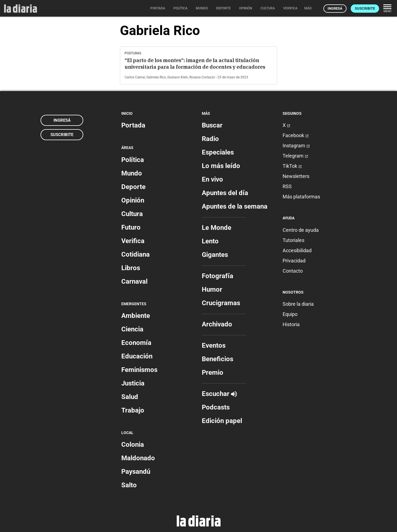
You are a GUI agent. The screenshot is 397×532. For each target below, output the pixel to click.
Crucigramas (221, 303)
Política (133, 160)
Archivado (217, 324)
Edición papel (222, 421)
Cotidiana (136, 254)
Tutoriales (293, 240)
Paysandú (136, 472)
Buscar (212, 125)
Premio (213, 373)
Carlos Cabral (135, 77)
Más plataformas (301, 197)
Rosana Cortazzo (202, 77)
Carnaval (134, 281)
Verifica (133, 241)
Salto (129, 485)
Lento (210, 241)
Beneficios (218, 359)
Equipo (290, 314)
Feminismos (139, 370)
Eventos (214, 345)
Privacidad (294, 261)
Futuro (131, 227)
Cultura (132, 214)
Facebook (296, 135)
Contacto (293, 271)
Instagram (296, 146)
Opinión (133, 200)
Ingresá (335, 8)
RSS (287, 186)
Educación (137, 356)
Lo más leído (221, 166)
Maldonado (138, 458)
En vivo (212, 179)
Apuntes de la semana (235, 206)
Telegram (295, 156)
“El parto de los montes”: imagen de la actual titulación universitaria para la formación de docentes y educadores (195, 64)
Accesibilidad (297, 250)
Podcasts (216, 407)
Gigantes (215, 255)
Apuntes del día (225, 193)
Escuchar (219, 394)
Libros (131, 268)
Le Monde (217, 228)
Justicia (133, 383)
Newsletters (296, 176)
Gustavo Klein (178, 77)
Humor (212, 289)
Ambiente (136, 316)
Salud (130, 397)
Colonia (133, 445)
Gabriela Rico (156, 77)
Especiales (218, 152)
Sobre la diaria (298, 304)
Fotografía (218, 276)
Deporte (133, 187)
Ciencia (132, 329)
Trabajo (133, 410)
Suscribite (365, 8)
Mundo (132, 173)
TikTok (292, 166)
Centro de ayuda (301, 230)
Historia (291, 324)
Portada (133, 125)
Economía (136, 343)
